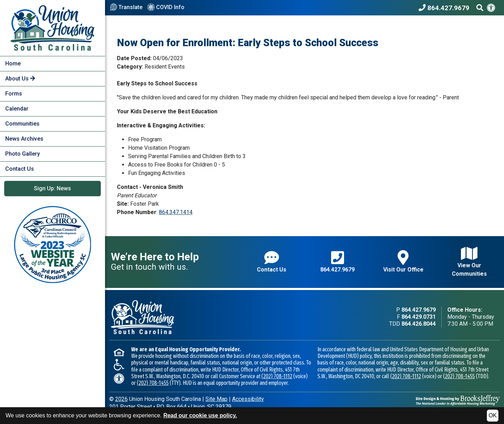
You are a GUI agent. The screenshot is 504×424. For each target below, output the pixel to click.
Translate (126, 7)
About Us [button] (20, 79)
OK (493, 415)
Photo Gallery (23, 154)
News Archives (24, 139)
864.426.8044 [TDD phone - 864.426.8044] (419, 324)
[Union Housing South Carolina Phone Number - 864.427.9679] (446, 8)
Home (13, 63)
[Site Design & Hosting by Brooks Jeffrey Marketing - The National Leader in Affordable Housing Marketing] (458, 400)
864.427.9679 (337, 262)
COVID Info (166, 8)
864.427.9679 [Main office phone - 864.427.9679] (419, 310)
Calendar (17, 109)
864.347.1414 (176, 212)
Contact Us (20, 169)
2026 (121, 399)
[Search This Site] (480, 8)
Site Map (216, 399)
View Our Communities (469, 262)
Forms (14, 94)
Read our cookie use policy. (200, 415)
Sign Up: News (52, 188)
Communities (22, 124)
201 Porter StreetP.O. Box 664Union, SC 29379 (170, 407)
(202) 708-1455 (153, 383)
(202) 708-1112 (277, 376)
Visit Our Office (403, 262)
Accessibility (248, 399)
